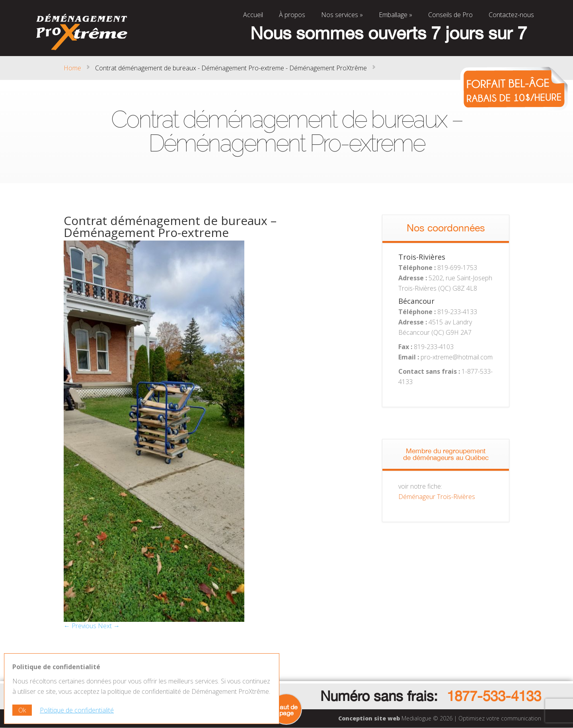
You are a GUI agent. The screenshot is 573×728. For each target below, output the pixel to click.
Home (72, 68)
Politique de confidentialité (77, 710)
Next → (109, 626)
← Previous (80, 626)
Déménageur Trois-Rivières (437, 497)
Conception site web (369, 718)
